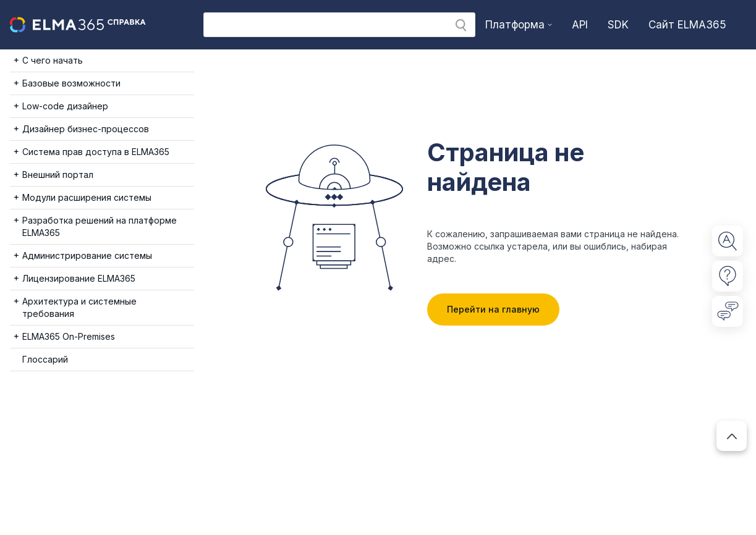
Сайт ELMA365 (687, 25)
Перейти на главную (493, 309)
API (580, 25)
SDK (618, 25)
